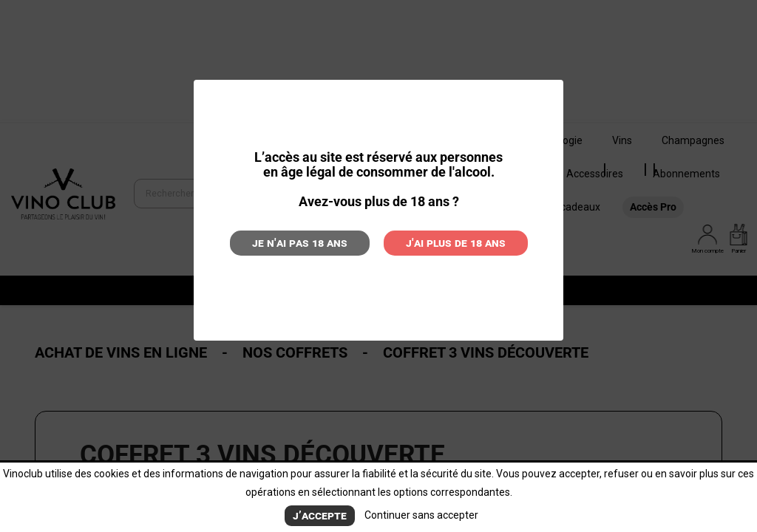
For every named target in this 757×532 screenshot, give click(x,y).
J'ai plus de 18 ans (456, 243)
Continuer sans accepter (421, 515)
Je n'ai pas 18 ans (300, 243)
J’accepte (320, 515)
